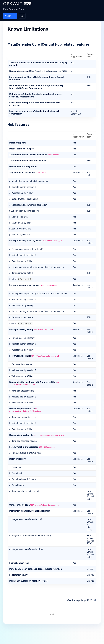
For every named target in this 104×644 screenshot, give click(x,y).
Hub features (18, 125)
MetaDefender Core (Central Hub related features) (49, 44)
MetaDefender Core (14, 9)
